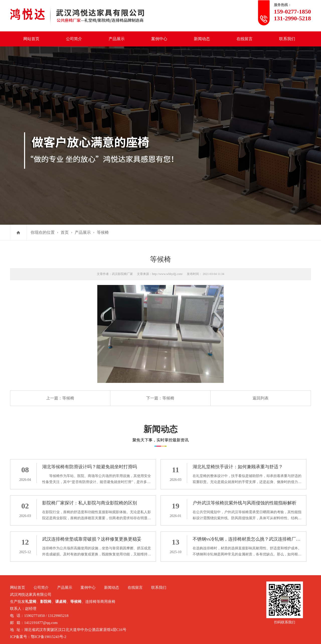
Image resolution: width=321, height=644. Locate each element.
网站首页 (31, 39)
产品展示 (117, 39)
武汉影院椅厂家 (122, 274)
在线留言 (245, 39)
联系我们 (287, 39)
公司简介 (74, 39)
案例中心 (159, 39)
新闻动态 (202, 39)
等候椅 (103, 232)
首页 (65, 232)
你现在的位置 (43, 232)
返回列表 (261, 398)
